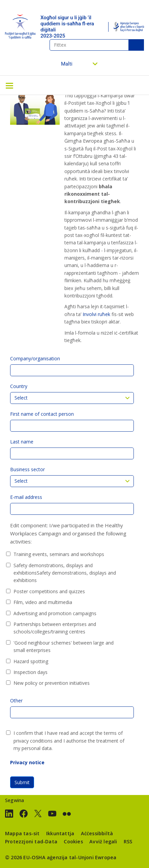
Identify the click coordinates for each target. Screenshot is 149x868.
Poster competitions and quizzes (49, 591)
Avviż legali (103, 841)
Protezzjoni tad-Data (31, 841)
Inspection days (31, 672)
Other (16, 701)
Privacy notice (27, 762)
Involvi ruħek (96, 314)
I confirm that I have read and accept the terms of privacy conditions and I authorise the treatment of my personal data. (69, 741)
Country (19, 386)
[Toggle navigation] (9, 85)
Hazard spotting (31, 661)
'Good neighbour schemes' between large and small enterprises (64, 646)
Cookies (73, 841)
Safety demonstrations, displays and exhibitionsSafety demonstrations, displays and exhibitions (65, 573)
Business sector (27, 469)
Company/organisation (35, 358)
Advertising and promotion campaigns (55, 613)
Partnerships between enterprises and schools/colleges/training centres (55, 628)
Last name (22, 442)
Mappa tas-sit (22, 833)
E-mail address (26, 497)
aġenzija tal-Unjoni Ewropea (82, 857)
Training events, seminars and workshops (59, 554)
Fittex (136, 45)
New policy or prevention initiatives (52, 683)
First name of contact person (42, 414)
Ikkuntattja (60, 833)
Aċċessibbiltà (97, 833)
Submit (22, 782)
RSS (128, 841)
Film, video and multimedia (43, 602)
